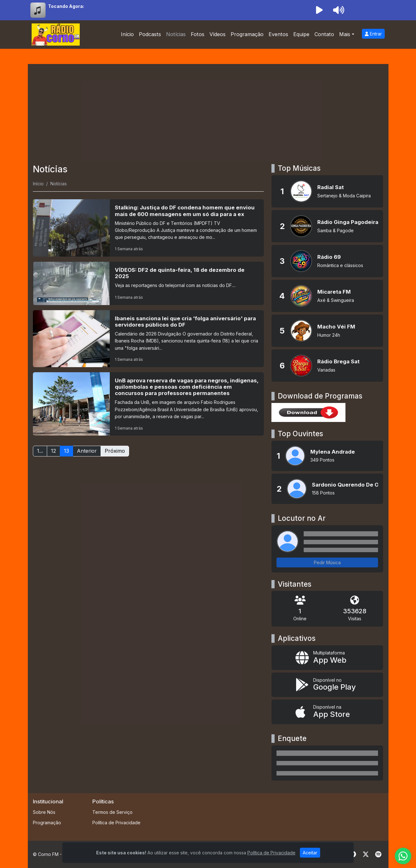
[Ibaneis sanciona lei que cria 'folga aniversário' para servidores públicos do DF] (149, 339)
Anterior (87, 451)
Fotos (198, 34)
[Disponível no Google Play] (327, 685)
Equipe (301, 34)
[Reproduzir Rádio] (320, 10)
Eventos (278, 34)
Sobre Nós (44, 812)
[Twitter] (366, 854)
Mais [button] (345, 34)
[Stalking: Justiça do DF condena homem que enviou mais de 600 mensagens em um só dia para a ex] (149, 228)
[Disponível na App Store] (327, 712)
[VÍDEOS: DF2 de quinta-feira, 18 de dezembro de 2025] (149, 283)
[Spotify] (378, 854)
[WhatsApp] (403, 856)
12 (53, 451)
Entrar (373, 34)
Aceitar (310, 853)
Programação (247, 34)
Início (127, 34)
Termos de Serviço (112, 812)
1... (40, 451)
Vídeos (217, 34)
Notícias (176, 34)
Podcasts (150, 34)
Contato (324, 34)
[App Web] (327, 658)
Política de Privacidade (116, 823)
